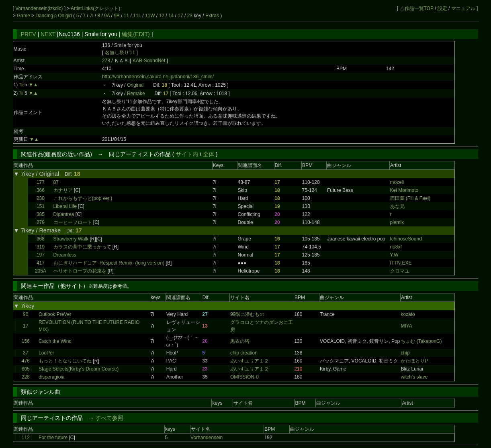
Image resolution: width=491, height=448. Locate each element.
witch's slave (414, 377)
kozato (408, 314)
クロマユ (400, 271)
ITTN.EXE (401, 263)
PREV (29, 34)
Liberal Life (65, 206)
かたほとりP (414, 361)
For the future (53, 438)
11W (150, 16)
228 (26, 377)
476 (26, 361)
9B (117, 16)
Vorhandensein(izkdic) (40, 8)
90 (26, 314)
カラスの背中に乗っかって (82, 247)
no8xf (396, 247)
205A (41, 271)
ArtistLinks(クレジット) (95, 8)
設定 (442, 8)
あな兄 (397, 206)
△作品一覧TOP (417, 8)
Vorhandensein (207, 438)
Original (135, 85)
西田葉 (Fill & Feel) (410, 198)
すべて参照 (109, 418)
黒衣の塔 (240, 341)
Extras (212, 16)
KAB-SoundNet (150, 61)
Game (24, 16)
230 (41, 198)
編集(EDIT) (136, 34)
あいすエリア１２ (250, 361)
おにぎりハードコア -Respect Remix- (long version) (109, 263)
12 (162, 16)
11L (137, 16)
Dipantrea (64, 214)
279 (41, 222)
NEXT (48, 34)
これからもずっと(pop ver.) (83, 198)
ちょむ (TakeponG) (421, 341)
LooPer (46, 353)
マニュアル (463, 8)
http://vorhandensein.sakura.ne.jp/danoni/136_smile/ (158, 77)
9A (107, 16)
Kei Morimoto (404, 190)
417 (41, 263)
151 (41, 206)
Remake (136, 94)
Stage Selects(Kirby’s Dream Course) (79, 369)
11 (126, 16)
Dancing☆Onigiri (54, 16)
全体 (209, 154)
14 (171, 16)
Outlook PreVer (55, 314)
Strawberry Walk (71, 239)
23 (190, 16)
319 (41, 247)
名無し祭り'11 (120, 53)
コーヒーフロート (73, 222)
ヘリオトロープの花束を (81, 271)
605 (26, 369)
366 (41, 190)
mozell (397, 182)
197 (41, 255)
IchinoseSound (406, 239)
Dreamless (65, 255)
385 (41, 214)
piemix (397, 222)
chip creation (244, 353)
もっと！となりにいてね (65, 361)
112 (26, 438)
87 (56, 182)
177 (41, 182)
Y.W (394, 255)
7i (91, 16)
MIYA (406, 326)
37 (26, 353)
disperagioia (52, 377)
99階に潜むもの (247, 314)
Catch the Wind (55, 341)
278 (106, 61)
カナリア (63, 190)
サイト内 (187, 154)
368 (41, 239)
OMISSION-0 (244, 377)
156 (26, 341)
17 (180, 16)
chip (405, 353)
